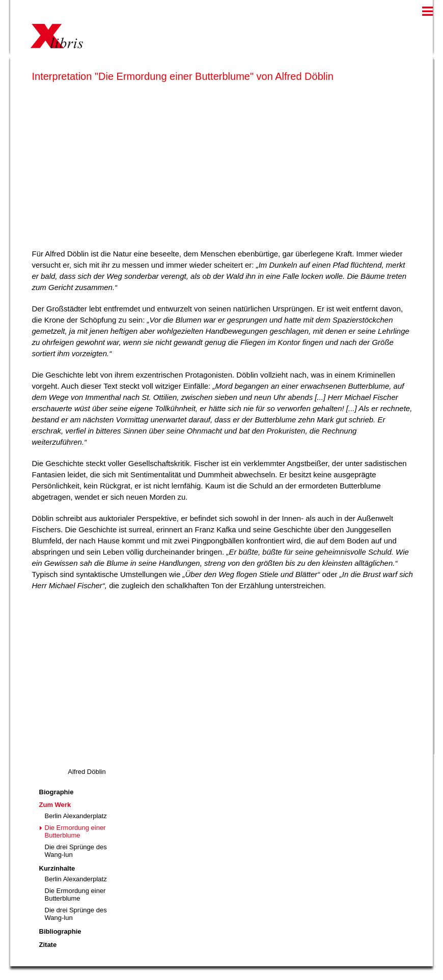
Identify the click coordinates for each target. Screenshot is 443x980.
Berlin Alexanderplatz (76, 816)
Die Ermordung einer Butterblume (75, 831)
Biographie (57, 792)
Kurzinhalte (57, 868)
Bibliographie (60, 931)
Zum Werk (55, 805)
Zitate (48, 945)
